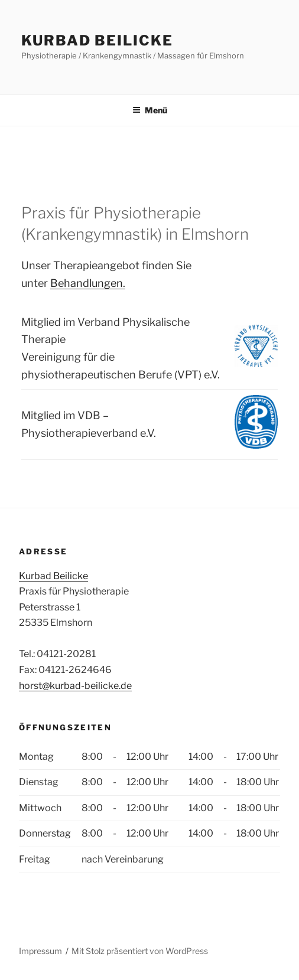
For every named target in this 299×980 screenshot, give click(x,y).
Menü (150, 110)
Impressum (40, 951)
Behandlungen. (88, 283)
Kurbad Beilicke (97, 40)
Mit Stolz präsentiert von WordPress (140, 951)
